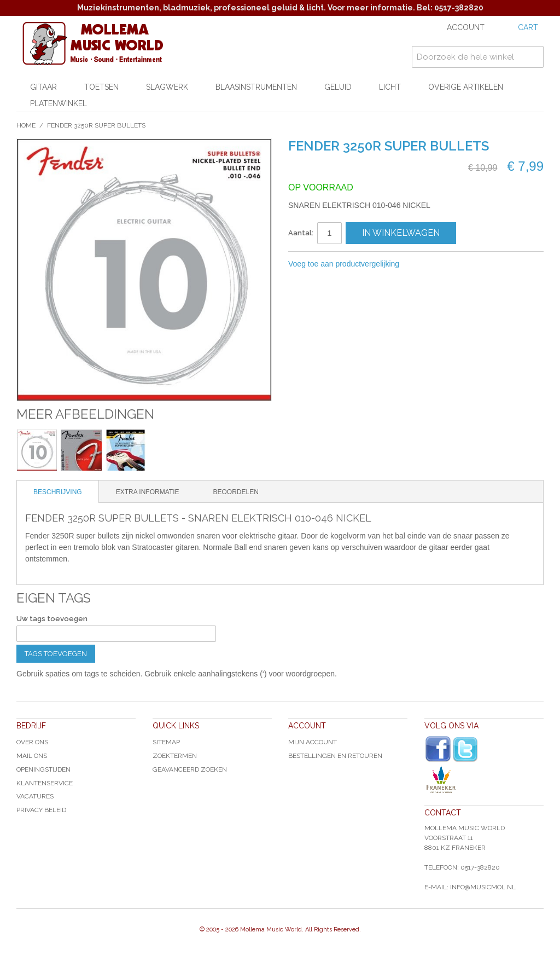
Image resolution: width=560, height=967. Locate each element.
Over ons (32, 742)
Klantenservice (45, 783)
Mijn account (313, 742)
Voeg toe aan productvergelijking (344, 264)
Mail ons (32, 756)
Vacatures (35, 796)
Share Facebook (444, 264)
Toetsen (101, 87)
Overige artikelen (466, 87)
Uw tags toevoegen (52, 619)
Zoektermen (175, 756)
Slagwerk (167, 87)
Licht (390, 87)
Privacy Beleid (41, 810)
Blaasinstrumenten (256, 87)
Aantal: (301, 233)
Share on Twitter (466, 264)
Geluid (338, 87)
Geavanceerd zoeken (190, 769)
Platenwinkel (59, 103)
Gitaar (43, 87)
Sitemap (166, 742)
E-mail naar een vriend (422, 264)
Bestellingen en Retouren (335, 756)
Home (26, 125)
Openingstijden (43, 769)
